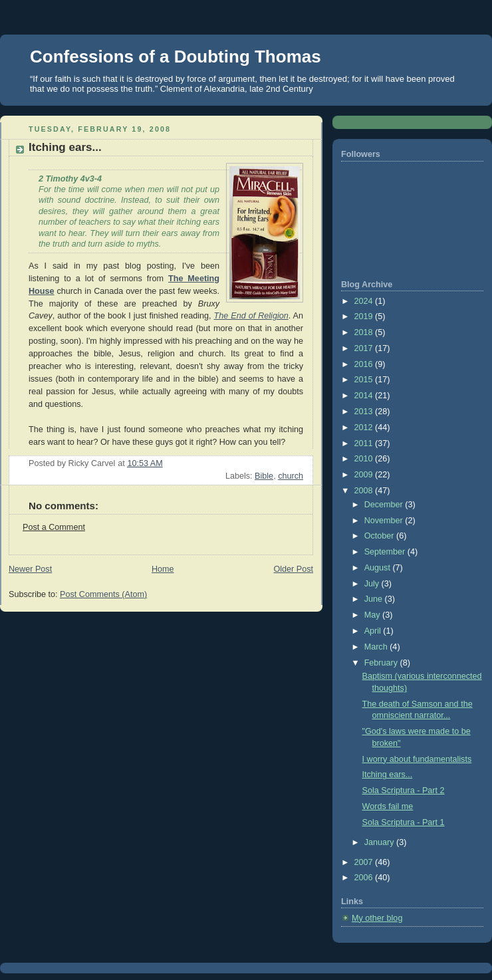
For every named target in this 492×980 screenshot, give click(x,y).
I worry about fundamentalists (417, 759)
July (373, 584)
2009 (365, 475)
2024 (365, 301)
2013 (365, 412)
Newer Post (30, 569)
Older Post (293, 569)
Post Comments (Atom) (103, 594)
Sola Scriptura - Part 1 (404, 822)
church (291, 476)
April (374, 631)
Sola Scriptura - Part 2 (404, 791)
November (385, 521)
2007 (365, 862)
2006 (365, 878)
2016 (365, 364)
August (379, 568)
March (377, 647)
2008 (365, 491)
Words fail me (388, 806)
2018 (365, 332)
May (373, 615)
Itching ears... (388, 775)
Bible (264, 476)
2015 (365, 380)
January (380, 842)
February (382, 663)
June (375, 599)
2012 (365, 428)
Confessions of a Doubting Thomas (176, 57)
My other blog (377, 918)
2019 (365, 316)
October (380, 536)
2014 (365, 396)
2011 (365, 443)
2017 (365, 348)
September (386, 552)
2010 (365, 459)
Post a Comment (54, 527)
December (385, 505)
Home (163, 569)
